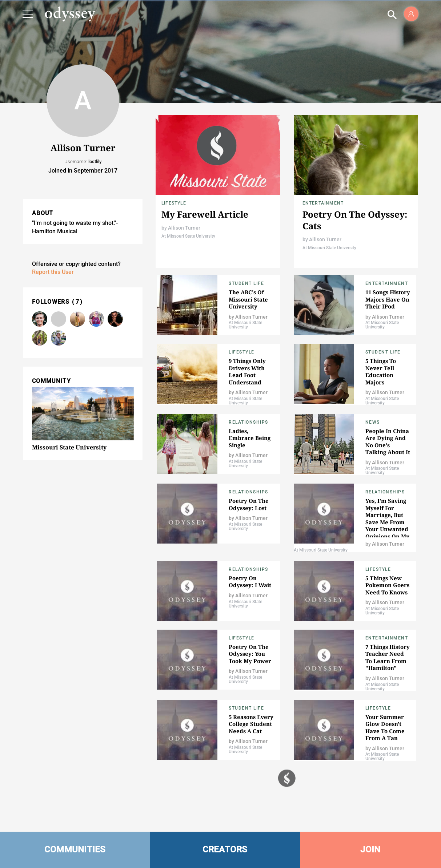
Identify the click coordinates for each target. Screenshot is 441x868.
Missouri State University (69, 447)
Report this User (53, 272)
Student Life (246, 283)
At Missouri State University (188, 236)
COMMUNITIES (75, 849)
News (373, 422)
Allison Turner (184, 228)
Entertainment (323, 203)
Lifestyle (174, 203)
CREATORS (225, 849)
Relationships (248, 422)
